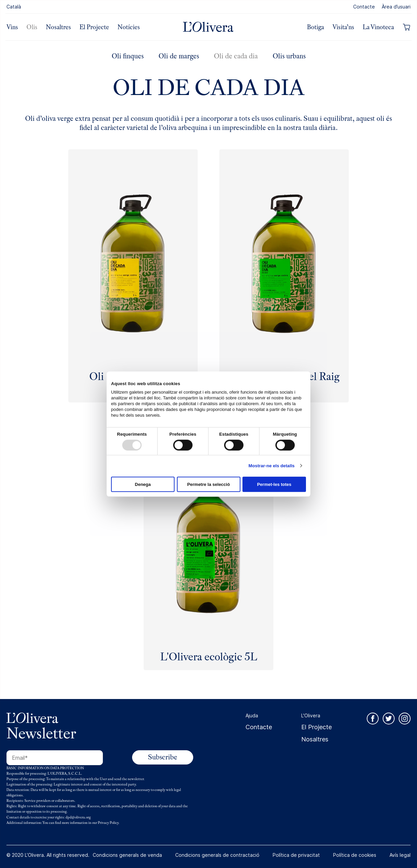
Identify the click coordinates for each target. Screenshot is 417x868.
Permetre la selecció (208, 484)
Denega (143, 484)
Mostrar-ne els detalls (272, 466)
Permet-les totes (274, 484)
